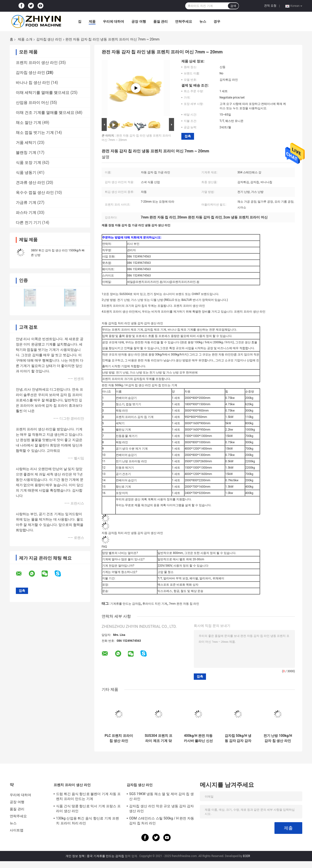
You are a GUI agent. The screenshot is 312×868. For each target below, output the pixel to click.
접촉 (188, 136)
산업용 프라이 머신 (32, 103)
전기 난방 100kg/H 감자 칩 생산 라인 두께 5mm (278, 738)
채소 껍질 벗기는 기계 (35, 133)
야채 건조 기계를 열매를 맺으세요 (45, 113)
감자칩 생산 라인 (49, 39)
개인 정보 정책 (75, 856)
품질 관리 (161, 21)
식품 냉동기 (26, 173)
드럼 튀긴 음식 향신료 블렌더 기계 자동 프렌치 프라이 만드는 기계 (88, 796)
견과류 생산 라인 (30, 182)
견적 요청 (270, 6)
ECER (247, 856)
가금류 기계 (26, 202)
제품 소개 (25, 39)
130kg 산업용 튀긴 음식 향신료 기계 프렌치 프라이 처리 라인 (88, 821)
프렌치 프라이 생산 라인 (37, 63)
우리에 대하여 (113, 21)
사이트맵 (17, 830)
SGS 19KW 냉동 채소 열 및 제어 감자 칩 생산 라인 (161, 796)
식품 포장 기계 (29, 163)
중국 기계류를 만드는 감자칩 (105, 856)
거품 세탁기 (26, 143)
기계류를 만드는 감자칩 (126, 604)
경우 (217, 21)
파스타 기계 (26, 212)
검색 (233, 6)
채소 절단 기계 (29, 123)
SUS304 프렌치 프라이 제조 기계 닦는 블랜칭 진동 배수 (159, 738)
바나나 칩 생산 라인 (33, 83)
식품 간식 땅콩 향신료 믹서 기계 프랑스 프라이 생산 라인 (88, 809)
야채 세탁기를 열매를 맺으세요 (43, 93)
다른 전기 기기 (29, 222)
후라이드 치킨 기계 (155, 604)
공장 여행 (139, 21)
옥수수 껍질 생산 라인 (35, 192)
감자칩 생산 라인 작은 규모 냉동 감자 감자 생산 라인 (161, 809)
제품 (92, 21)
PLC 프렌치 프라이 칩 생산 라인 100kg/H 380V (119, 738)
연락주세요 (184, 21)
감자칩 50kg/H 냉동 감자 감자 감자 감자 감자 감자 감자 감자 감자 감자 (238, 738)
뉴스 (203, 21)
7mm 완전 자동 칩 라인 (184, 604)
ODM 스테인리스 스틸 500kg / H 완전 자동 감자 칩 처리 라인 (162, 821)
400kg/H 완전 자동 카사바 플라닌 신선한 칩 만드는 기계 (198, 738)
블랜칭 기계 (26, 153)
